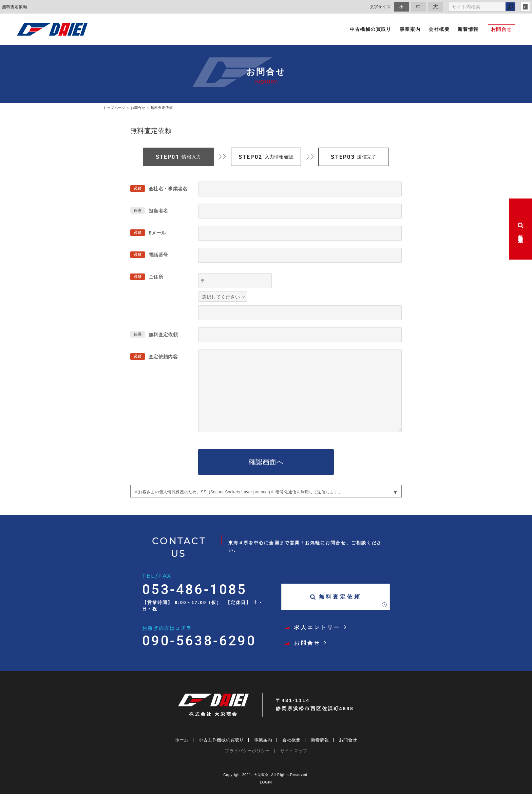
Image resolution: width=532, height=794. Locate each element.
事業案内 (263, 740)
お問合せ (348, 740)
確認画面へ (266, 462)
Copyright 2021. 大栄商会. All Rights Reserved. (266, 775)
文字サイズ (380, 7)
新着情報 (320, 740)
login (525, 7)
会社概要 (291, 740)
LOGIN (266, 782)
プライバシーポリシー (247, 751)
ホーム (182, 740)
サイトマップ (294, 751)
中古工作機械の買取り (221, 740)
